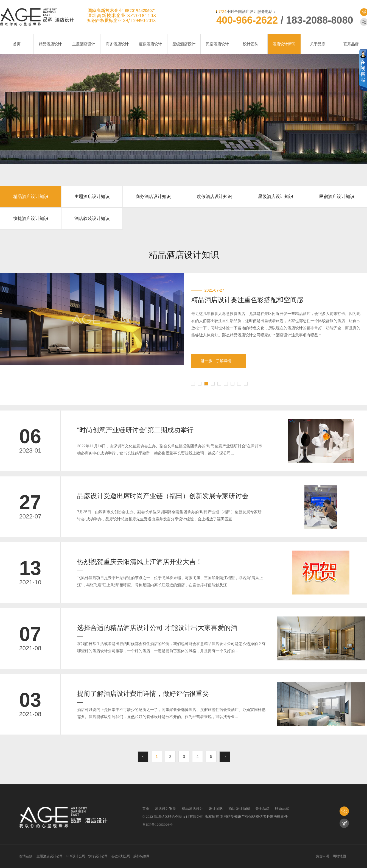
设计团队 (251, 44)
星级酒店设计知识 (276, 196)
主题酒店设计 (84, 44)
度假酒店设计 (150, 44)
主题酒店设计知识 (92, 196)
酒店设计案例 (166, 809)
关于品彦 (318, 44)
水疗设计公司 (98, 856)
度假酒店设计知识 (214, 196)
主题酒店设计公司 (50, 856)
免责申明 (323, 856)
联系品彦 (282, 809)
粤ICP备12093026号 (157, 824)
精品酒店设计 (50, 44)
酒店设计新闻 (284, 44)
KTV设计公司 (75, 856)
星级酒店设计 (184, 44)
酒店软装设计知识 (92, 218)
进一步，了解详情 (219, 361)
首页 (17, 44)
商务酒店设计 (117, 44)
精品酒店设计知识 (31, 196)
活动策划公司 (121, 856)
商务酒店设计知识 (153, 196)
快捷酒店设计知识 (31, 218)
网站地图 (339, 856)
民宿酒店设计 (217, 44)
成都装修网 (141, 856)
